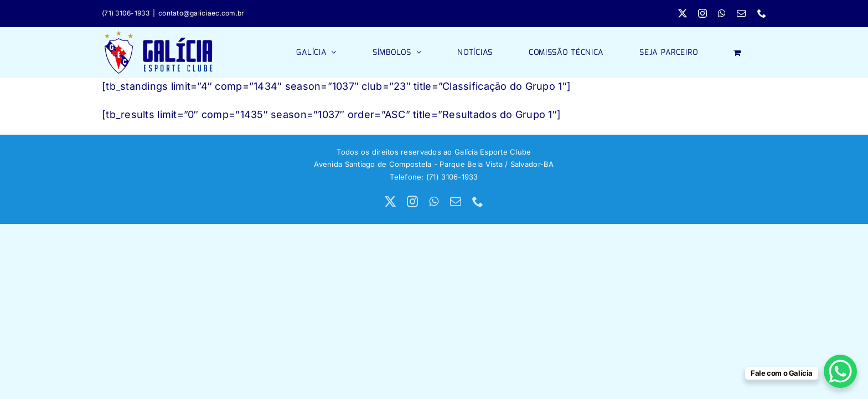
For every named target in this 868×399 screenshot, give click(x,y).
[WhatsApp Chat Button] (840, 371)
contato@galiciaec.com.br (201, 13)
